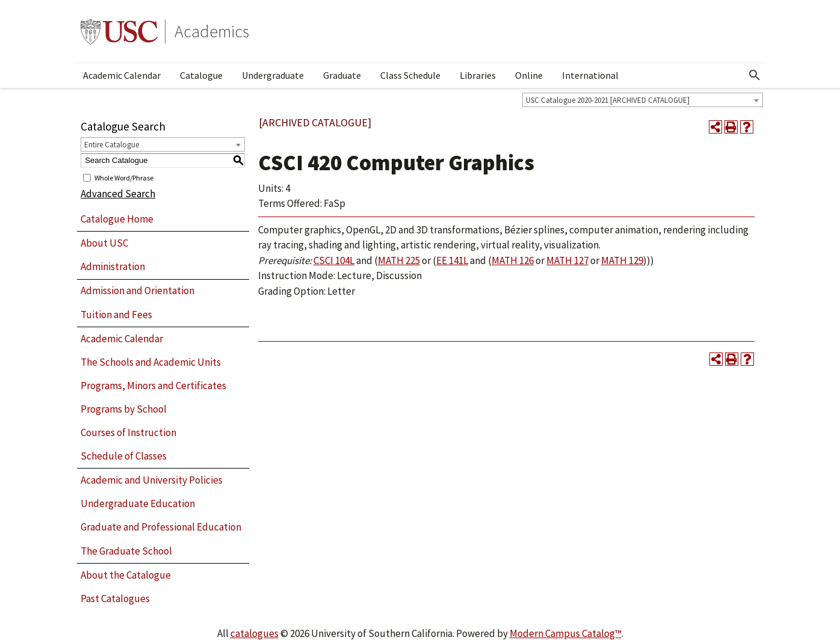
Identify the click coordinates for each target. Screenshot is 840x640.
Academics (212, 31)
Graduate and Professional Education (161, 527)
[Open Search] (755, 75)
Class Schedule (410, 75)
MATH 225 (399, 260)
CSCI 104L (334, 260)
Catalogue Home (117, 219)
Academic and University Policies (152, 480)
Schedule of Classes (124, 456)
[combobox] (643, 100)
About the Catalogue (126, 575)
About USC (104, 243)
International (590, 75)
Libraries (478, 75)
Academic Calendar (122, 75)
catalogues (255, 633)
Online (529, 75)
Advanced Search (118, 194)
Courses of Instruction (128, 432)
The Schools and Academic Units (151, 362)
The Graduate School (126, 551)
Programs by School (124, 409)
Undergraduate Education (138, 503)
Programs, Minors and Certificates (153, 386)
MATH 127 (567, 260)
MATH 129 (622, 260)
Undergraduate (273, 75)
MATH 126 (513, 260)
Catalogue (201, 75)
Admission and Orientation (137, 291)
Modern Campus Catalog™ (566, 633)
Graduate (342, 75)
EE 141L (452, 260)
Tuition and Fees (116, 315)
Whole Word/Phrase (124, 177)
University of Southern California (119, 31)
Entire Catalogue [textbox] (112, 145)
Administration (113, 266)
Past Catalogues (115, 598)
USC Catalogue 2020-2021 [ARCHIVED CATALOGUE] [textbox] (608, 100)
